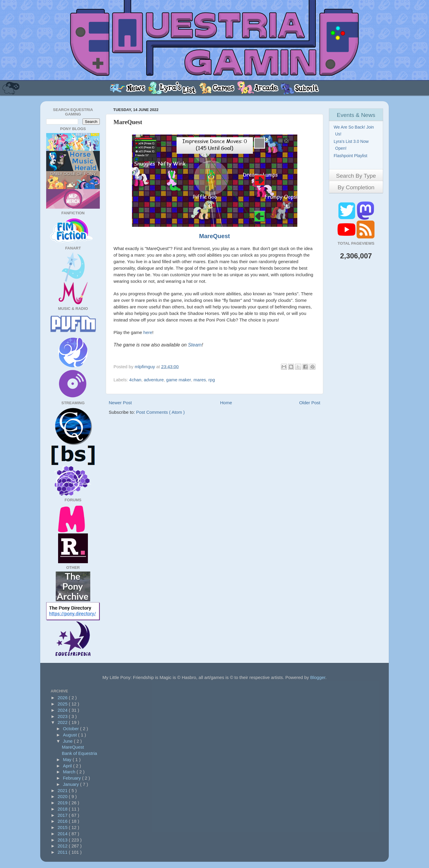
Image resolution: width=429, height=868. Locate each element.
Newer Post (120, 403)
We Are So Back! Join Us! (355, 131)
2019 (63, 803)
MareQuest (214, 236)
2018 (63, 809)
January (71, 784)
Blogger (318, 677)
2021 (63, 790)
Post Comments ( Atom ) (160, 412)
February (72, 778)
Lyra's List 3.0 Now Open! (352, 145)
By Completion (356, 187)
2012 (63, 846)
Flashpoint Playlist (351, 156)
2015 (63, 827)
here (148, 332)
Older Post (310, 403)
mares (200, 380)
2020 (63, 796)
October (71, 729)
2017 (63, 815)
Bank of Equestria (80, 753)
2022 (63, 722)
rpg (212, 380)
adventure (154, 380)
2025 (63, 704)
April (68, 766)
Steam (195, 345)
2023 (63, 716)
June (68, 741)
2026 (63, 698)
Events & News (356, 115)
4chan (135, 380)
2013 (63, 840)
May (68, 759)
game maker (179, 380)
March (70, 772)
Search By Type (356, 176)
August (70, 735)
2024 (63, 710)
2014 (63, 834)
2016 (63, 821)
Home (226, 403)
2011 (63, 852)
